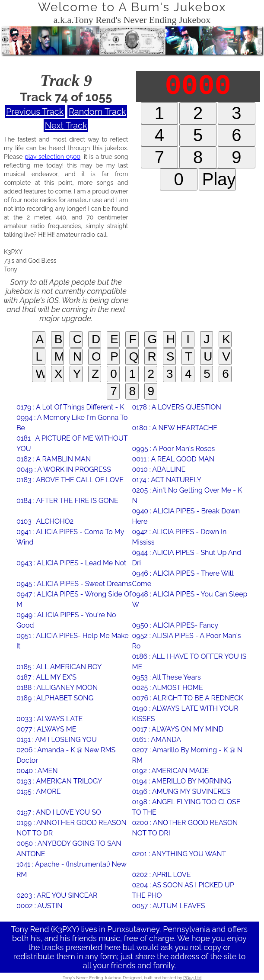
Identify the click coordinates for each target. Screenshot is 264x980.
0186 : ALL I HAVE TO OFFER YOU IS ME (189, 662)
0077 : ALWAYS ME (46, 729)
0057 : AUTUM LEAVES (168, 906)
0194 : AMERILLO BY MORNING (181, 781)
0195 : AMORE (38, 791)
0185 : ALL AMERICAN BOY (59, 667)
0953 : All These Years (166, 677)
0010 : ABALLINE (159, 469)
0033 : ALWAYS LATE (50, 719)
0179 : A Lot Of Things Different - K (70, 407)
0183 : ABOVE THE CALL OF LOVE (70, 480)
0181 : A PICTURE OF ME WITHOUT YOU (72, 443)
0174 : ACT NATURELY (166, 480)
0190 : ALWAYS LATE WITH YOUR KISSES (185, 714)
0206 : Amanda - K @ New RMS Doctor (66, 755)
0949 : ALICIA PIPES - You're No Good (66, 620)
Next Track (66, 126)
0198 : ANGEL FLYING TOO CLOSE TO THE (186, 807)
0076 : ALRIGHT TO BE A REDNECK (188, 698)
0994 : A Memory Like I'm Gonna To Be (72, 423)
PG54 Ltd (192, 978)
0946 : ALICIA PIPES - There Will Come (183, 579)
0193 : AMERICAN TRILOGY (59, 781)
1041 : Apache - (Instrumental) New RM (72, 869)
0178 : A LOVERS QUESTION (177, 407)
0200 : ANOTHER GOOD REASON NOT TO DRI (185, 828)
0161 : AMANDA (156, 740)
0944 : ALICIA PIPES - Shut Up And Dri (186, 558)
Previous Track (35, 112)
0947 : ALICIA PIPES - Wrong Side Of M (74, 599)
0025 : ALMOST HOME (167, 688)
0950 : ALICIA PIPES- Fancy (175, 625)
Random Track (97, 112)
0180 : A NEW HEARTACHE (175, 428)
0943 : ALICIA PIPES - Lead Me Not (71, 563)
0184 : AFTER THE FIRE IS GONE (67, 501)
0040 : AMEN (37, 771)
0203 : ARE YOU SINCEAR (57, 895)
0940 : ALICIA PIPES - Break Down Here (186, 516)
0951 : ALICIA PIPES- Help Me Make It (73, 641)
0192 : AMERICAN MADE (170, 771)
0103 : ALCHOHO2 (45, 521)
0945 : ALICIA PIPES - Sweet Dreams (74, 584)
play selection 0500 (52, 157)
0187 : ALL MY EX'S (46, 677)
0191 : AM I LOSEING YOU (57, 740)
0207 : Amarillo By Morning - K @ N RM (187, 755)
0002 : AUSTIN (40, 906)
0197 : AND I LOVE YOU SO (59, 812)
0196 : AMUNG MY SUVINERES (181, 791)
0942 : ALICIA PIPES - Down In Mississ (179, 537)
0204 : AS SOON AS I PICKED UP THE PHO (183, 890)
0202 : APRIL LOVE (161, 875)
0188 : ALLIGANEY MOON (57, 688)
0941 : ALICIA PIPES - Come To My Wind (70, 537)
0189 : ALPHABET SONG (55, 698)
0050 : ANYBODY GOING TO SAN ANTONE (69, 849)
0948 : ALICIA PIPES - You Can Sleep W (189, 599)
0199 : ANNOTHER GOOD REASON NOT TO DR (72, 828)
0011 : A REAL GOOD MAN (173, 459)
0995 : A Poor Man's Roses (173, 449)
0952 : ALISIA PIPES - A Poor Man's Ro (186, 641)
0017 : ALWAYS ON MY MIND (177, 729)
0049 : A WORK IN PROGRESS (64, 469)
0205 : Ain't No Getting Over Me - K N (187, 495)
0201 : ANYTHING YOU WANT (179, 854)
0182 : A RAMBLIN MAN (54, 459)
